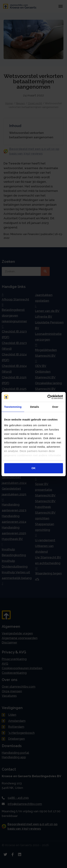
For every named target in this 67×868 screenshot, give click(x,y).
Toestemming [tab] (13, 407)
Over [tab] (55, 407)
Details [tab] (34, 407)
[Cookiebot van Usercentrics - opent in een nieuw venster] (48, 397)
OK (33, 468)
